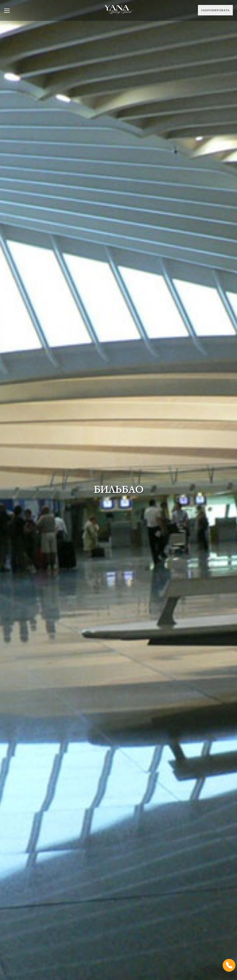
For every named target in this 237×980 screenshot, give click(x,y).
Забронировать (215, 10)
